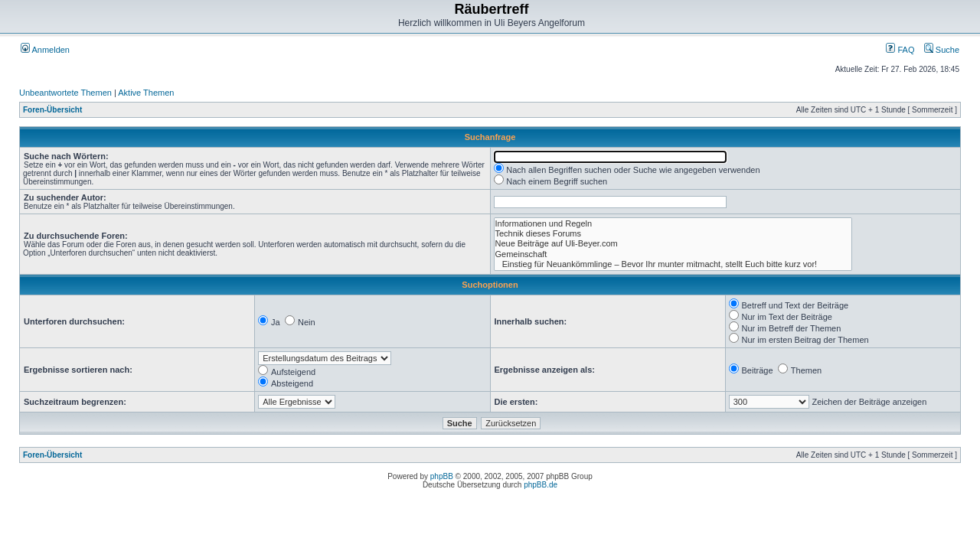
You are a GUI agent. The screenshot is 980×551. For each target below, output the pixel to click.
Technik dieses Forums (673, 234)
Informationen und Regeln (673, 224)
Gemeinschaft (673, 254)
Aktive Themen (146, 93)
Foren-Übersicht (52, 110)
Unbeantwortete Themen (65, 93)
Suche (942, 50)
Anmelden (45, 50)
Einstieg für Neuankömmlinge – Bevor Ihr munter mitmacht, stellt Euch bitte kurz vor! (673, 264)
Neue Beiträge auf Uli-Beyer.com (673, 244)
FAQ (900, 50)
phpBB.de (541, 485)
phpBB (442, 476)
